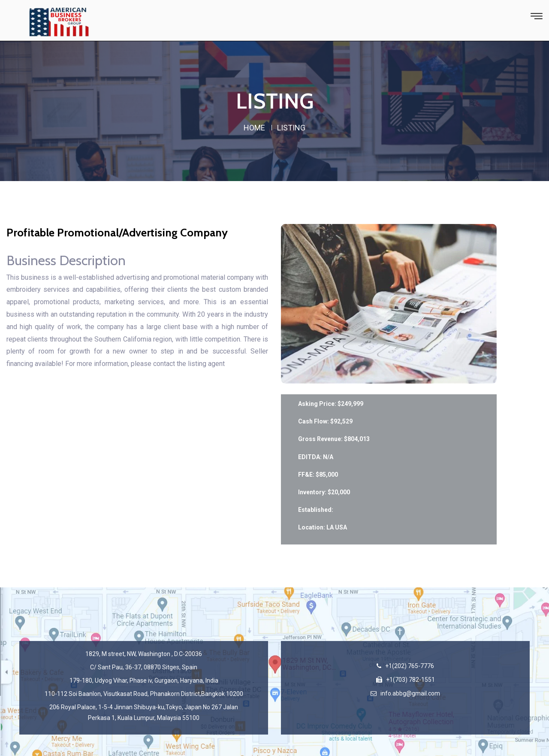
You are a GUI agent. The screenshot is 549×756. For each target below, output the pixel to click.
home (254, 128)
